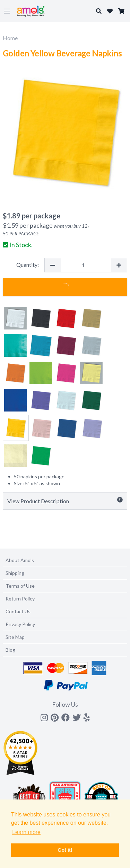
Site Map (15, 637)
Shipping (15, 573)
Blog (10, 650)
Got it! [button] (65, 850)
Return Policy (20, 599)
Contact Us (18, 611)
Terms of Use (20, 586)
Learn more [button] (26, 832)
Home (10, 38)
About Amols (20, 560)
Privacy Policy (20, 624)
